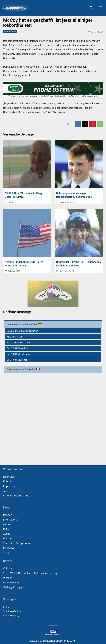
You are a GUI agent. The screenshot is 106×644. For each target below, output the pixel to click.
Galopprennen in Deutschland (22, 324)
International (10, 32)
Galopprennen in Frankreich (21, 369)
